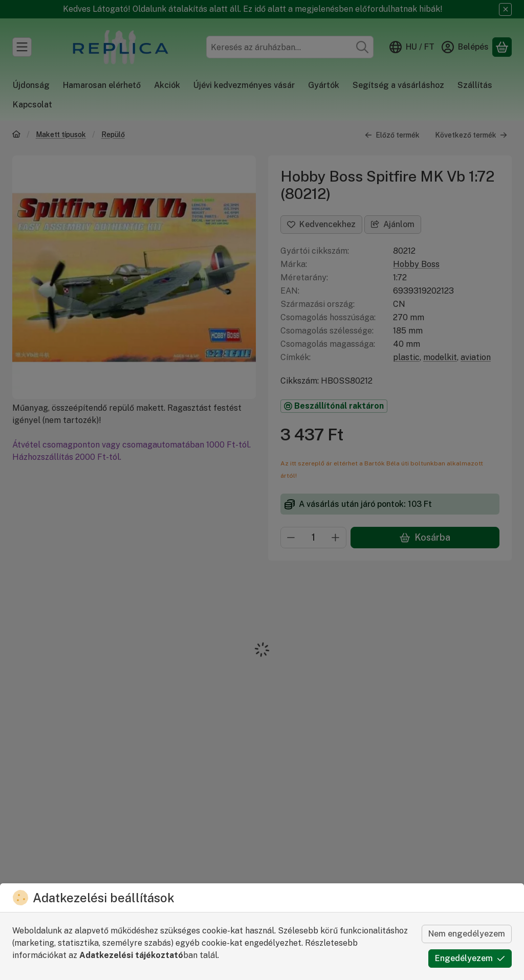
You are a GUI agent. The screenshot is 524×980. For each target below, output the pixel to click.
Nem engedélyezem (467, 934)
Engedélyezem (470, 958)
